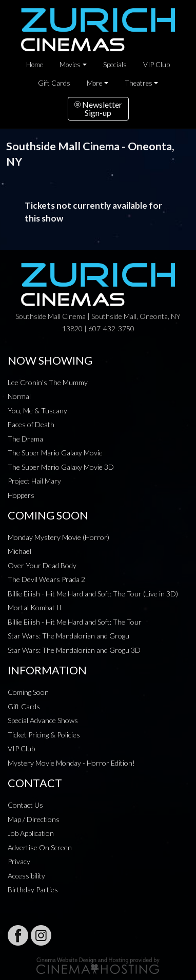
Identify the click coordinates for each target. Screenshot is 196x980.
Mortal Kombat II (35, 607)
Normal (19, 396)
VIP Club (156, 65)
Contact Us (25, 805)
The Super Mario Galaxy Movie (55, 453)
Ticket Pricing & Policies (44, 735)
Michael (19, 551)
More (94, 83)
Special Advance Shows (43, 720)
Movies (70, 65)
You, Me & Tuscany (37, 411)
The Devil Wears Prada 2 (46, 579)
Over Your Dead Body (42, 565)
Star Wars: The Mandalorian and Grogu (68, 636)
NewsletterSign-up (98, 108)
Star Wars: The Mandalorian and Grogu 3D (74, 650)
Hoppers (21, 495)
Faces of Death (31, 424)
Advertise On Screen (40, 847)
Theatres (139, 83)
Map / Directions (34, 819)
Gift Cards (54, 83)
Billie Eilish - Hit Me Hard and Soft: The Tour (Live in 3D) (93, 594)
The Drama (25, 439)
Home (35, 65)
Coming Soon (28, 692)
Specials (115, 65)
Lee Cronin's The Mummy (48, 382)
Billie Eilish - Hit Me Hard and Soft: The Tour (75, 622)
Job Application (31, 833)
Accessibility (26, 876)
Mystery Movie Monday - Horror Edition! (71, 763)
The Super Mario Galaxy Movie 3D (61, 467)
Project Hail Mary (34, 481)
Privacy (19, 861)
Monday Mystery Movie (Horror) (58, 537)
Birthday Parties (33, 889)
